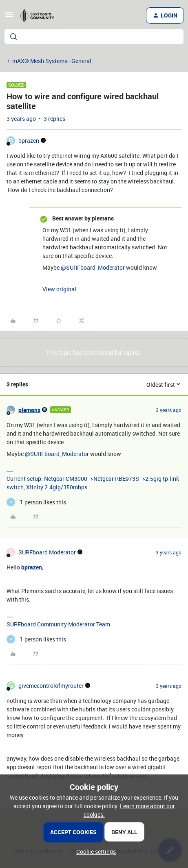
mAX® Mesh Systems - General (52, 61)
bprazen (29, 141)
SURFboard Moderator (47, 552)
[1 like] (36, 502)
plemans (29, 410)
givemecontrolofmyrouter (51, 686)
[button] (9, 17)
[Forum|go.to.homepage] (40, 15)
